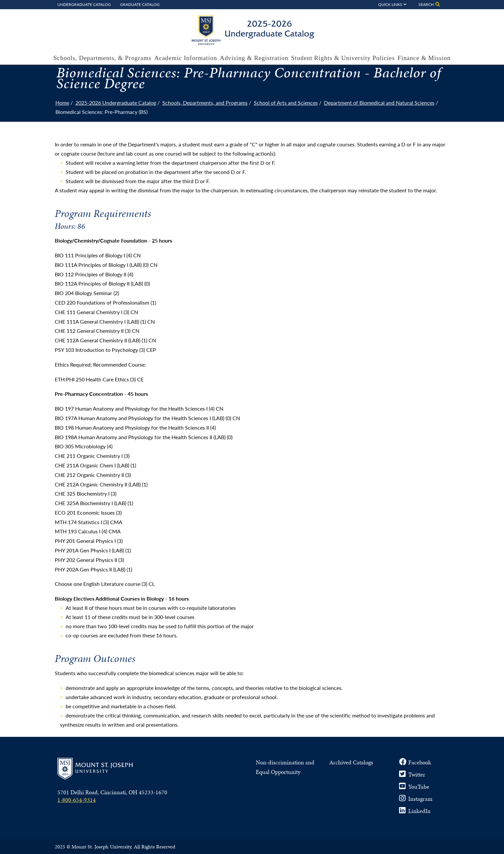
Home (62, 103)
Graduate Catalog (140, 4)
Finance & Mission (424, 58)
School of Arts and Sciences (286, 103)
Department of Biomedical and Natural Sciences (379, 103)
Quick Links (390, 4)
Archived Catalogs (351, 762)
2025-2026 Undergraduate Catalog (116, 103)
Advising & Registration (254, 58)
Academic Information (186, 58)
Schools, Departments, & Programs (102, 58)
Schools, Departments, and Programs (205, 103)
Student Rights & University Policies (343, 58)
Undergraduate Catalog (84, 4)
